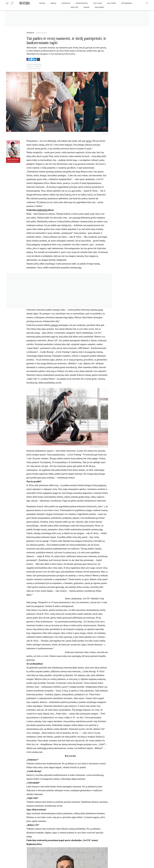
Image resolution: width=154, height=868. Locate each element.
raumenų (54, 325)
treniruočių (42, 210)
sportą (89, 141)
